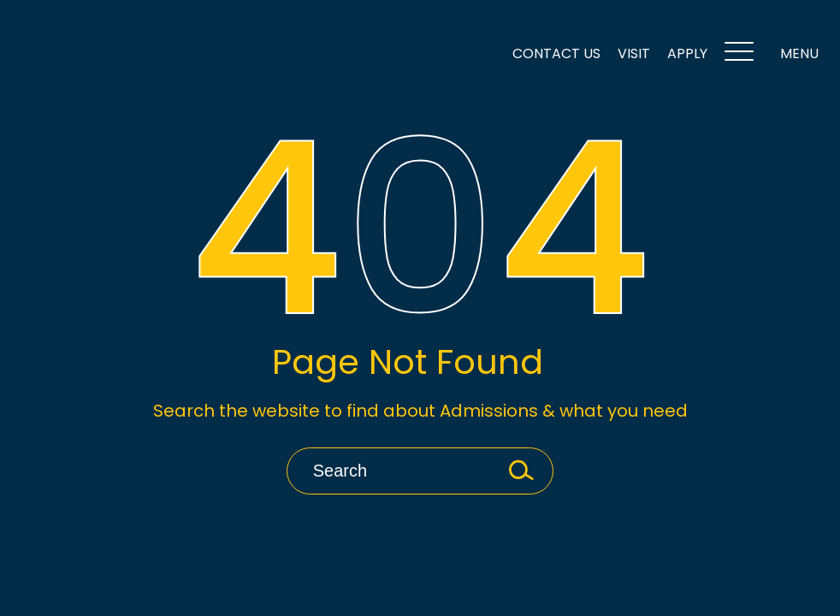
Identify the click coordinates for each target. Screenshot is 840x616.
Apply (687, 53)
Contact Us (556, 53)
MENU (772, 55)
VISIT (634, 53)
